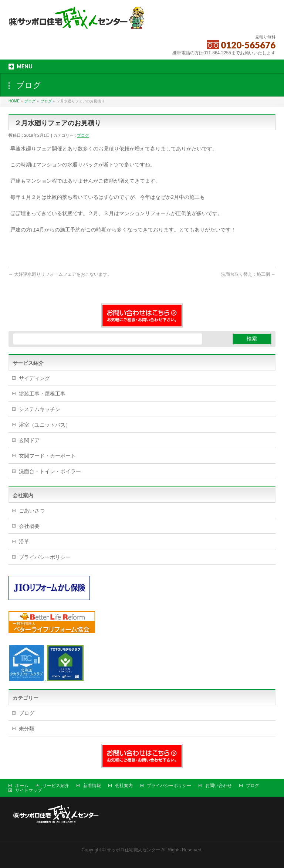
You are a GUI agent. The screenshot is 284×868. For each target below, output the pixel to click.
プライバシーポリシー (45, 557)
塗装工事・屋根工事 (42, 394)
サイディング (34, 378)
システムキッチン (40, 409)
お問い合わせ (219, 786)
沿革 (24, 542)
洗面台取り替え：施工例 (248, 274)
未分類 (27, 729)
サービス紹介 (56, 786)
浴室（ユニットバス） (45, 425)
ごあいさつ (32, 511)
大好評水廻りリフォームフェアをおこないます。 (60, 274)
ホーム (22, 786)
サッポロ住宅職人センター (134, 850)
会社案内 (124, 786)
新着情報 (92, 786)
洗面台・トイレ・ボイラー (50, 471)
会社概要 (29, 526)
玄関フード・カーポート (47, 456)
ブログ (83, 135)
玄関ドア (29, 440)
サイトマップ (28, 790)
